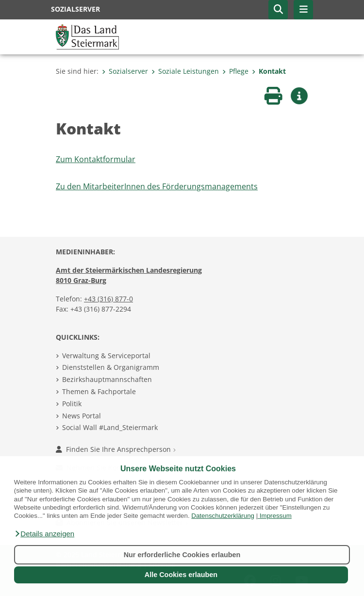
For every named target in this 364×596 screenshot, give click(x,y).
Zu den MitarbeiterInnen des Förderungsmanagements (157, 186)
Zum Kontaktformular (96, 159)
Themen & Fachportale (99, 391)
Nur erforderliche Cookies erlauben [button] (182, 555)
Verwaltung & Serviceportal (106, 356)
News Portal (82, 416)
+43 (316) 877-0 (108, 299)
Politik (72, 404)
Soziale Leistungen (185, 71)
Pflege (235, 71)
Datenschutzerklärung (223, 516)
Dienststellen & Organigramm (111, 367)
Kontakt (269, 71)
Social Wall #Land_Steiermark (110, 427)
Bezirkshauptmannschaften (107, 379)
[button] (44, 534)
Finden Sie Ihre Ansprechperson (116, 449)
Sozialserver (125, 71)
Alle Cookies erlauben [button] (181, 575)
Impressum (276, 516)
